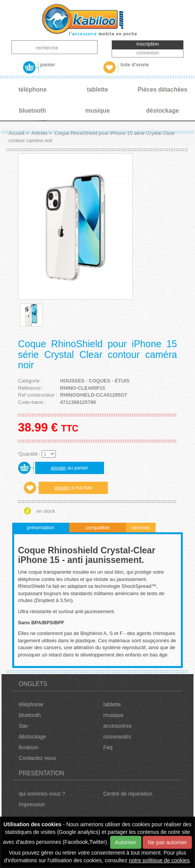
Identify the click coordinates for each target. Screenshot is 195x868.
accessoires (117, 726)
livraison (28, 747)
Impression (32, 804)
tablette (112, 704)
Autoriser (126, 842)
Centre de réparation (128, 794)
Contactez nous (37, 758)
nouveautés (117, 737)
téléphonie (31, 704)
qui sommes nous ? (42, 794)
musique (113, 715)
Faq (108, 747)
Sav (23, 726)
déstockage (32, 737)
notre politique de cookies (159, 860)
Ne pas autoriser (167, 842)
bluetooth (30, 715)
